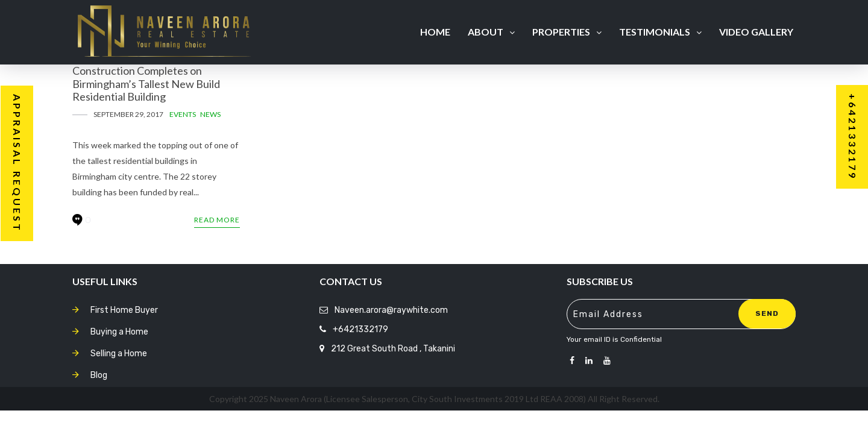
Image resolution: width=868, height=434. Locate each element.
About (491, 32)
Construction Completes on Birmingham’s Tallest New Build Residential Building (146, 83)
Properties (567, 32)
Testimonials (660, 32)
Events (183, 114)
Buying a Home (119, 332)
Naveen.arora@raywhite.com (391, 310)
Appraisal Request (17, 163)
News (210, 114)
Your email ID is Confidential (614, 339)
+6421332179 (360, 329)
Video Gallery (756, 32)
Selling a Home (119, 354)
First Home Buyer (124, 310)
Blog (99, 375)
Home (435, 32)
